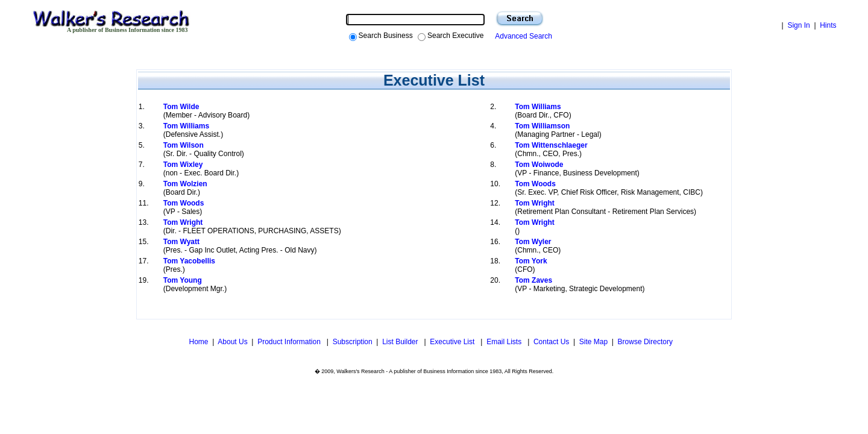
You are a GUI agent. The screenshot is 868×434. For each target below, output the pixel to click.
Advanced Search (522, 36)
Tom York (531, 261)
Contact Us (551, 342)
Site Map (593, 342)
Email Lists (505, 342)
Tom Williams (538, 107)
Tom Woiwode (539, 165)
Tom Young (183, 280)
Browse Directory (645, 342)
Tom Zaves (533, 280)
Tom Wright (535, 203)
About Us (232, 342)
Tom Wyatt (181, 242)
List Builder (401, 342)
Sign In (798, 25)
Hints (828, 25)
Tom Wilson (184, 145)
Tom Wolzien (185, 184)
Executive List (453, 342)
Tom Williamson (542, 126)
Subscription (353, 342)
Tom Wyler (533, 242)
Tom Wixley (183, 165)
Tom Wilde (181, 107)
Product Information (290, 342)
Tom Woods (535, 184)
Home (197, 342)
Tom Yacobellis (189, 261)
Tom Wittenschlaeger (551, 145)
